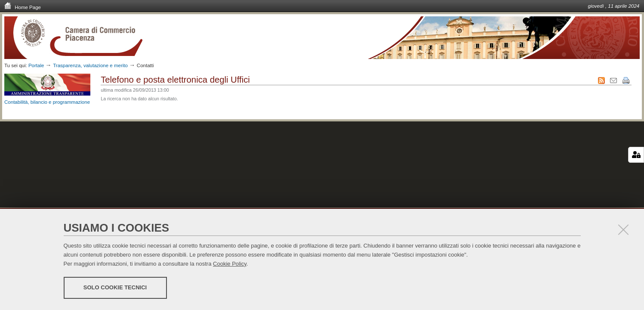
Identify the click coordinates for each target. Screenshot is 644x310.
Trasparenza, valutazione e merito (90, 65)
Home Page (23, 7)
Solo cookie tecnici (115, 287)
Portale (36, 65)
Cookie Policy (230, 264)
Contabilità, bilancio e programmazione (47, 102)
